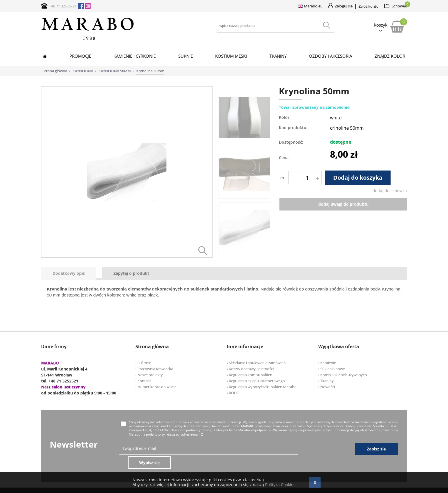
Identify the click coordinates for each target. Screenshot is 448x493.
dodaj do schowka (390, 191)
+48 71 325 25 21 (63, 6)
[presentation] (69, 273)
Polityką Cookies (280, 485)
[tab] (72, 273)
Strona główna (55, 71)
